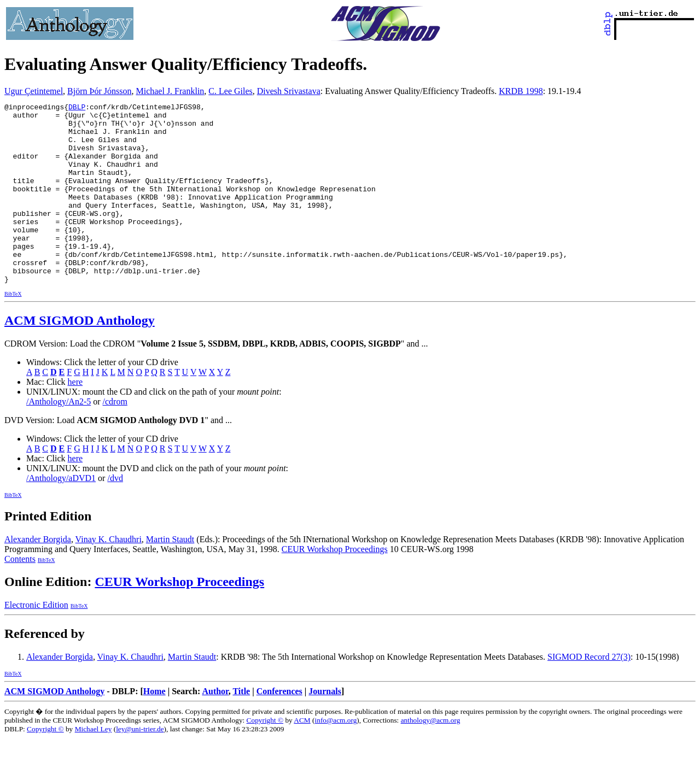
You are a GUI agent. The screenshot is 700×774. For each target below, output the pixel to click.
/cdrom (115, 438)
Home (154, 727)
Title (241, 727)
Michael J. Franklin (170, 91)
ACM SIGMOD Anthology (80, 356)
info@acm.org (336, 756)
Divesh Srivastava (289, 91)
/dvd (115, 514)
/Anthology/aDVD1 (61, 514)
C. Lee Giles (230, 91)
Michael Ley (94, 765)
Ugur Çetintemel (34, 91)
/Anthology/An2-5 (59, 438)
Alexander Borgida (38, 575)
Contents (20, 595)
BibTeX (13, 330)
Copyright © (265, 756)
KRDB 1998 (521, 91)
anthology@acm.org (431, 756)
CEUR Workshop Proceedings (335, 585)
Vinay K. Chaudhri (109, 575)
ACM (302, 756)
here (75, 418)
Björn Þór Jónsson (99, 91)
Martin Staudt (170, 575)
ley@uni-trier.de (140, 765)
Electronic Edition (36, 641)
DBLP (77, 108)
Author (215, 727)
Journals (325, 727)
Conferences (279, 727)
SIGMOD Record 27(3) (589, 693)
